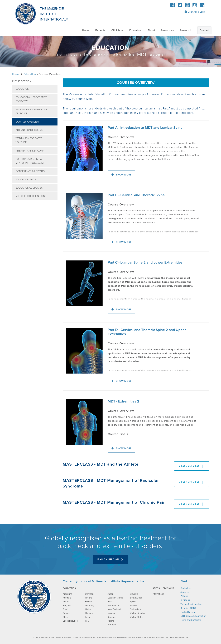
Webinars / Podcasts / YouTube (29, 140)
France (88, 602)
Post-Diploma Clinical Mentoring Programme (30, 161)
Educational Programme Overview (31, 99)
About (151, 30)
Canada (66, 613)
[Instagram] (195, 6)
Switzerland (136, 609)
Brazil (65, 609)
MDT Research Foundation (193, 616)
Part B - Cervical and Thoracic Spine (136, 195)
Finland (89, 598)
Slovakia (134, 594)
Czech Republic (70, 621)
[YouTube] (187, 6)
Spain (133, 602)
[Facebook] (173, 6)
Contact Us (186, 588)
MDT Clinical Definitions (31, 196)
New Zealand (114, 609)
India (87, 617)
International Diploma (30, 151)
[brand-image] (34, 597)
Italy (87, 621)
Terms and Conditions (191, 620)
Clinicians (117, 30)
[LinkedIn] (202, 6)
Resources (167, 30)
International (158, 594)
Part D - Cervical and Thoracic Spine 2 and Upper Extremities (147, 332)
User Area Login (195, 12)
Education (135, 30)
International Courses (30, 130)
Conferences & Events (30, 171)
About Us (185, 592)
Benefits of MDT (188, 608)
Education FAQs (26, 180)
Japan (110, 594)
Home (86, 30)
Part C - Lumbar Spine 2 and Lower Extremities (145, 263)
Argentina (67, 594)
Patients (100, 30)
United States (137, 617)
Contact (204, 30)
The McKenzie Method (191, 604)
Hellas (88, 609)
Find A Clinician (111, 560)
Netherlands (113, 606)
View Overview (192, 466)
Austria (66, 602)
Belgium (67, 606)
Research (186, 30)
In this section (22, 81)
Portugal (112, 625)
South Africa (136, 598)
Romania (112, 617)
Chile (65, 617)
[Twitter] (180, 6)
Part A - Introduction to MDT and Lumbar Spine (145, 128)
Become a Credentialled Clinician (31, 112)
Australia (67, 598)
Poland (111, 621)
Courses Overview (27, 122)
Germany (90, 606)
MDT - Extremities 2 (124, 401)
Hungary (89, 613)
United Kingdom (138, 613)
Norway (111, 613)
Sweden (134, 606)
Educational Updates (29, 188)
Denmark (90, 594)
